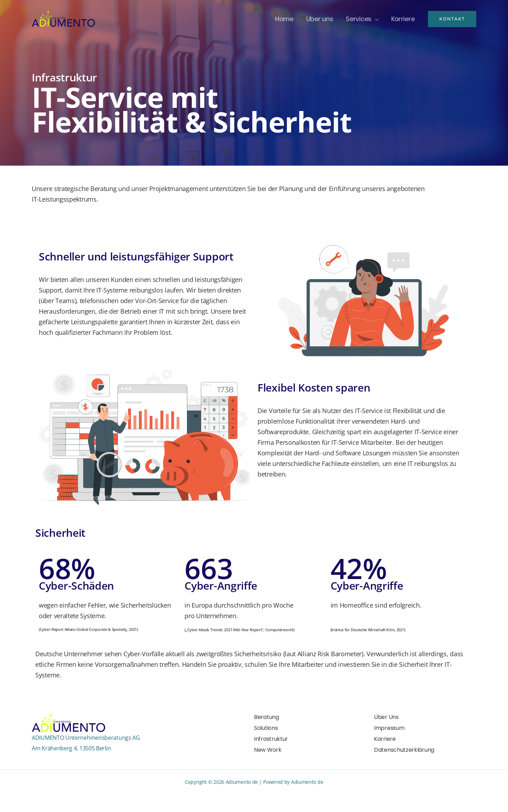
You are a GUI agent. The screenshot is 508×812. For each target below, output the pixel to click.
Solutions (266, 728)
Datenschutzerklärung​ (404, 750)
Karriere (403, 19)
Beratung (267, 717)
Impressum (389, 728)
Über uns (320, 19)
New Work (268, 750)
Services (359, 19)
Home (284, 19)
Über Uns (386, 717)
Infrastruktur (271, 739)
